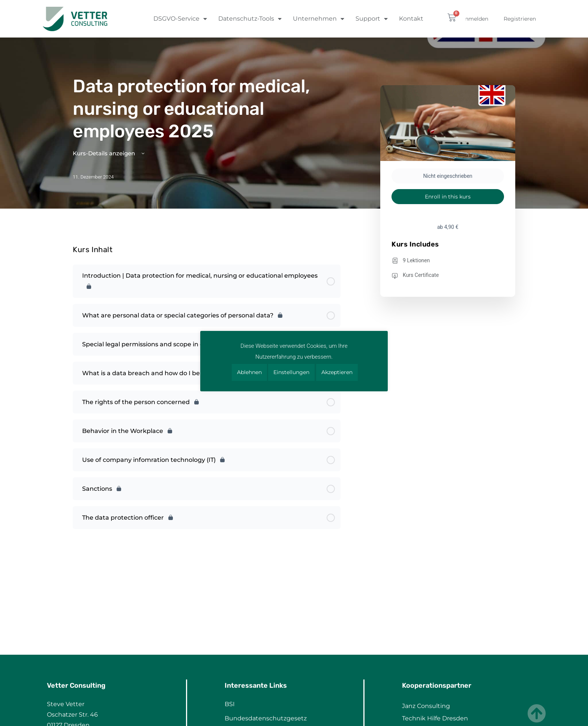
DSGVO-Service (180, 19)
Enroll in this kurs (448, 197)
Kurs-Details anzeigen (109, 153)
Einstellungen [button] (291, 372)
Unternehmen (319, 19)
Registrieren (520, 19)
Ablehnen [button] (249, 372)
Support (372, 19)
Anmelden (475, 19)
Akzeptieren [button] (337, 372)
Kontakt (411, 19)
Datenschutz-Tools (250, 19)
